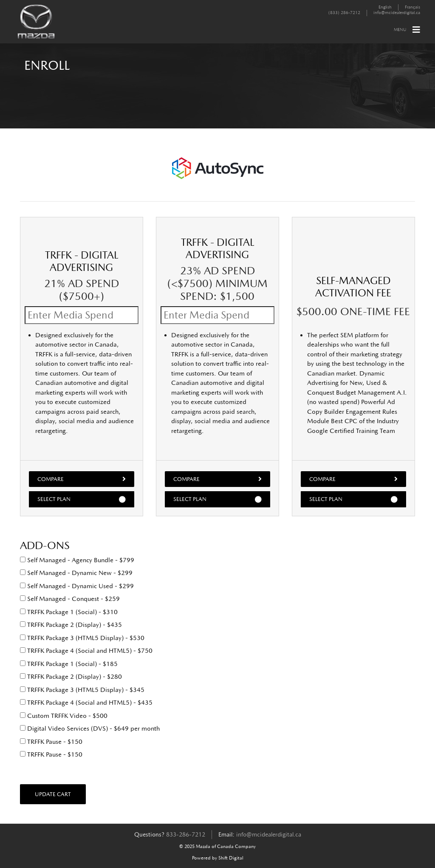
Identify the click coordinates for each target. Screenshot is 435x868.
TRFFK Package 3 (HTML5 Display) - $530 (82, 638)
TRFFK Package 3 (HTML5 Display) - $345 (82, 690)
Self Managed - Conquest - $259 (70, 599)
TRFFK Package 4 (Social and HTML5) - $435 (86, 703)
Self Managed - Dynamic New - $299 (76, 573)
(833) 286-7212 (344, 13)
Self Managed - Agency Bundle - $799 (77, 560)
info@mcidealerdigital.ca (397, 13)
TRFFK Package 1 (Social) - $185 (69, 664)
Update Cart (53, 794)
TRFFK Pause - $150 (51, 742)
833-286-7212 (186, 835)
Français (412, 7)
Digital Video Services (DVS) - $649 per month (90, 729)
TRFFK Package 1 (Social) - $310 (69, 612)
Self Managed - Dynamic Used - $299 (77, 586)
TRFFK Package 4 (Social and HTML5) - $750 (86, 651)
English (385, 7)
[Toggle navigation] (416, 30)
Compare (82, 479)
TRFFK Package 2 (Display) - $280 (71, 677)
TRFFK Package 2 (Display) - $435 (71, 625)
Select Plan (82, 499)
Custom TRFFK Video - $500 (64, 716)
